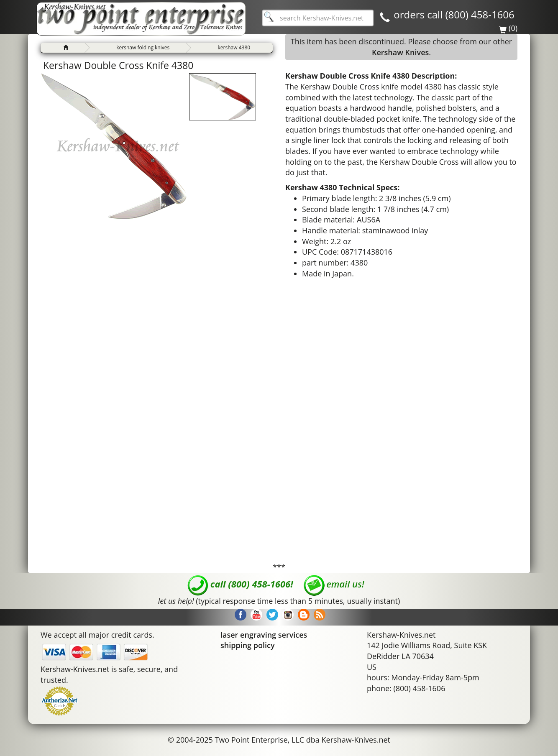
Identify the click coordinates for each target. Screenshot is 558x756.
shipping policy (248, 645)
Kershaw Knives (400, 52)
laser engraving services (264, 635)
